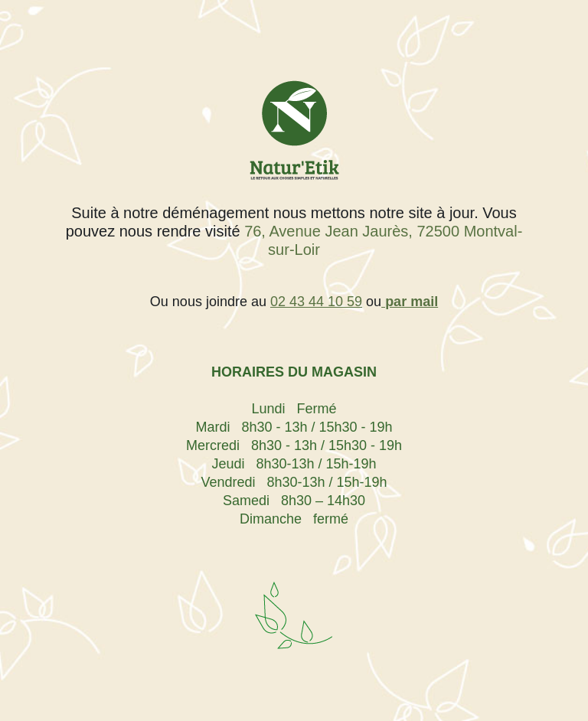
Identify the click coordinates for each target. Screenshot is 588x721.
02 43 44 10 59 (316, 302)
